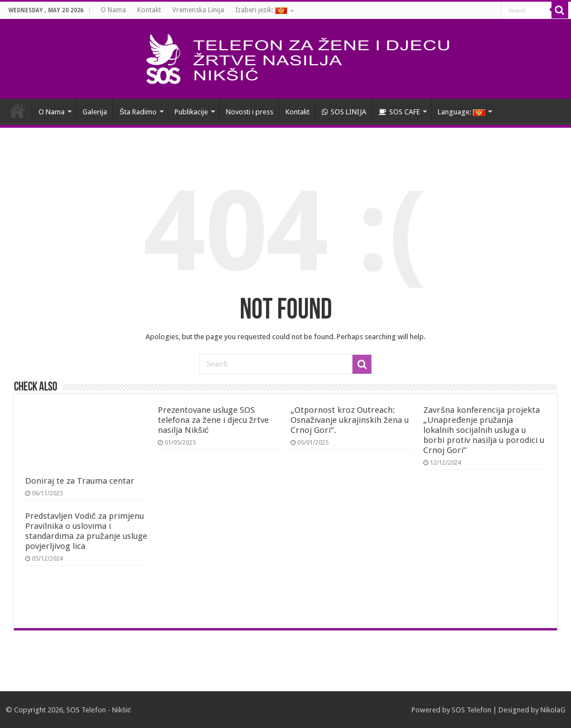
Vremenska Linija (198, 10)
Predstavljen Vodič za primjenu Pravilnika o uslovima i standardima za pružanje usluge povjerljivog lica (86, 531)
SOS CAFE (399, 112)
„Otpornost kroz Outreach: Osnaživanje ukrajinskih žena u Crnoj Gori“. (349, 420)
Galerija (95, 112)
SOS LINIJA (344, 112)
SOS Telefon (471, 710)
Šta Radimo (138, 112)
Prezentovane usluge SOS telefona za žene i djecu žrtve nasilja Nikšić (213, 420)
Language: (461, 112)
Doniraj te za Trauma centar (80, 481)
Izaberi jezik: (261, 10)
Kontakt (149, 10)
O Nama (113, 10)
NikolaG (553, 710)
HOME (17, 110)
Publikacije (191, 112)
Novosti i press (250, 112)
